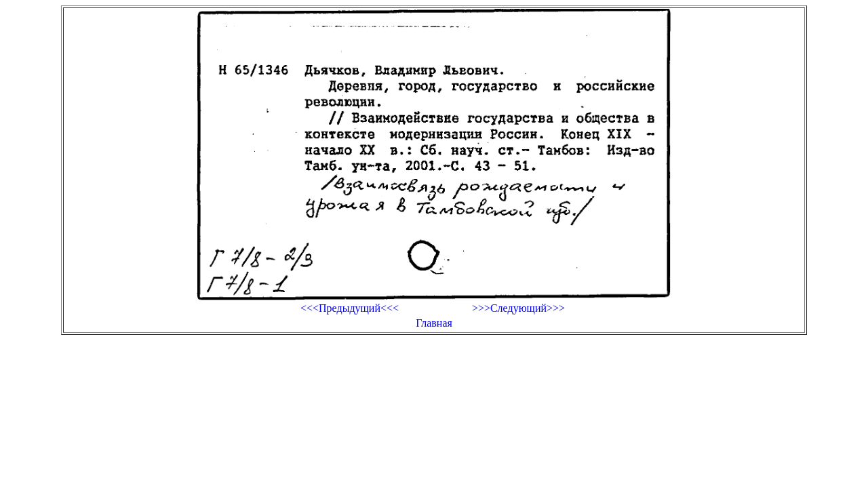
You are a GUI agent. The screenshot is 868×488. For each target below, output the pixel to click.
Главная (434, 323)
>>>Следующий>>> (518, 308)
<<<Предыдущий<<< (350, 308)
